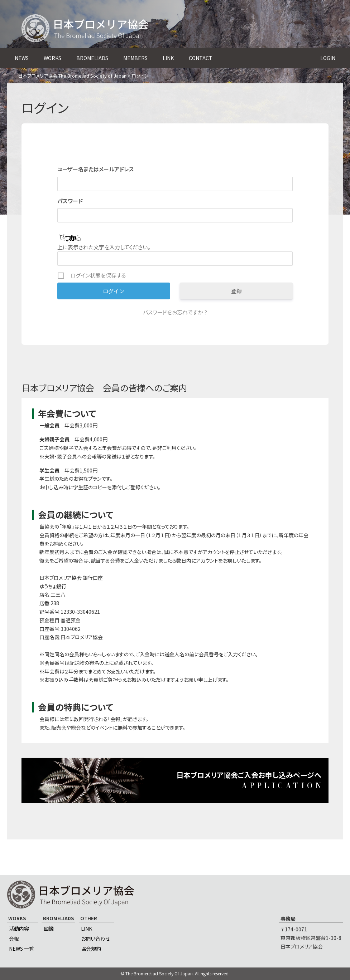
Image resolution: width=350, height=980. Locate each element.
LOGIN (328, 58)
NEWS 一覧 (21, 949)
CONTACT (201, 58)
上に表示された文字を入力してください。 (104, 247)
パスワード (70, 201)
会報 (14, 939)
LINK (168, 58)
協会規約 (91, 949)
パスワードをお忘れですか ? (175, 312)
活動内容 (19, 928)
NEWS (22, 58)
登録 (236, 291)
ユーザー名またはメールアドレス (96, 169)
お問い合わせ (95, 939)
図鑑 (49, 928)
